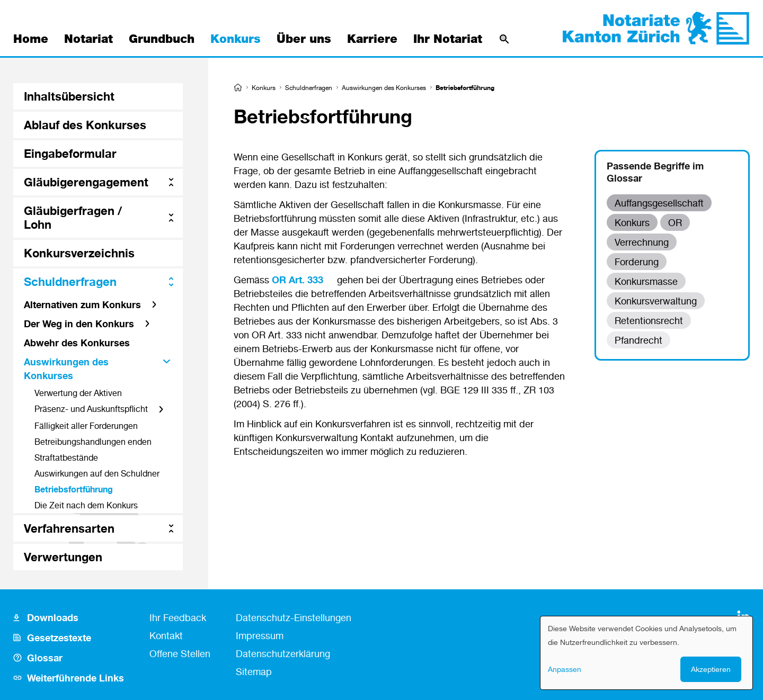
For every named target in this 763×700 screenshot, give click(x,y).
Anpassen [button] (565, 669)
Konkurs (236, 39)
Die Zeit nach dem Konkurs (86, 505)
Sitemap (254, 671)
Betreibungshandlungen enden (93, 442)
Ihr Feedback (178, 617)
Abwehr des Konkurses (77, 343)
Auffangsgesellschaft (659, 203)
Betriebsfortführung (74, 489)
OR (675, 222)
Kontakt (166, 635)
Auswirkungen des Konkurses (384, 88)
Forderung (637, 262)
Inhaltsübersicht (69, 96)
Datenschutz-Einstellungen (294, 617)
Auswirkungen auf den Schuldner (97, 473)
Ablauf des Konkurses (85, 125)
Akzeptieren (711, 669)
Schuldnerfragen (309, 88)
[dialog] (646, 653)
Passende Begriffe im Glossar (655, 172)
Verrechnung (642, 242)
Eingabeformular (70, 153)
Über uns (304, 39)
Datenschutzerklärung (283, 653)
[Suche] (504, 39)
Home (31, 39)
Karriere (372, 39)
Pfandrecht (638, 340)
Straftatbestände (66, 457)
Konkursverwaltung (656, 301)
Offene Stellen (180, 653)
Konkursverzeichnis (79, 253)
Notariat (88, 39)
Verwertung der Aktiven (78, 393)
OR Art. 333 (298, 280)
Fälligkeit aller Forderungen (86, 426)
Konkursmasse (646, 281)
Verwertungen (63, 557)
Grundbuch (162, 39)
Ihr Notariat (448, 39)
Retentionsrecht (649, 320)
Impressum (260, 635)
